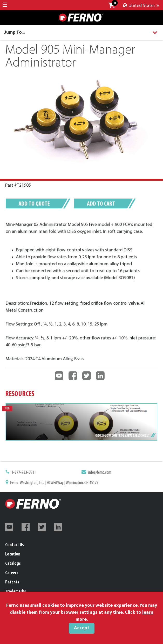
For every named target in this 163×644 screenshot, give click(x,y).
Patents (12, 582)
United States (141, 6)
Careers (12, 573)
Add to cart (100, 205)
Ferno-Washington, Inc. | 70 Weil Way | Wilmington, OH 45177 (56, 483)
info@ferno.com (99, 473)
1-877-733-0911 (26, 473)
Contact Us (15, 545)
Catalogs (13, 564)
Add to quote (37, 205)
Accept (82, 628)
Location (13, 554)
